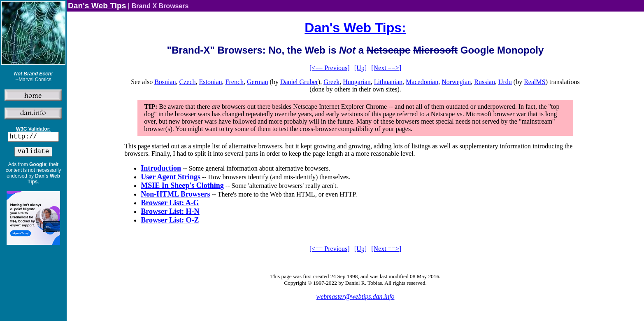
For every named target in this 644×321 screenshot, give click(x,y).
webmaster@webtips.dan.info (356, 296)
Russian (485, 82)
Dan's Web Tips (97, 6)
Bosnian (165, 82)
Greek (331, 82)
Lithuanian (388, 82)
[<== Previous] (330, 68)
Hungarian (357, 82)
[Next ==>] (386, 68)
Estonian (211, 82)
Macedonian (422, 82)
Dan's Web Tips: (355, 28)
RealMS (535, 82)
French (235, 82)
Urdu (505, 82)
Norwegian (456, 82)
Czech (188, 82)
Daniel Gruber (299, 82)
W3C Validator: (34, 129)
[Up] (360, 68)
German (258, 82)
